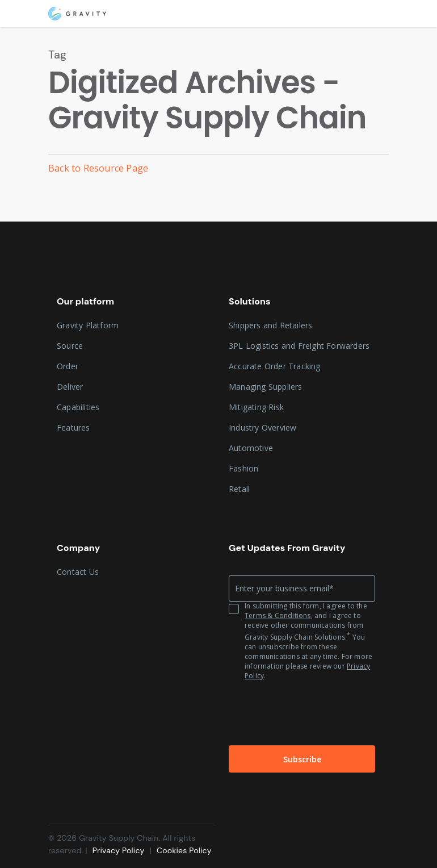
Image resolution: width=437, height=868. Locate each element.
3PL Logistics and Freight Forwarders (299, 346)
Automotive (251, 448)
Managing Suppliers (266, 387)
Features (73, 427)
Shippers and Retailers (270, 325)
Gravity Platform (88, 325)
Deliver (70, 387)
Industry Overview (262, 427)
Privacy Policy (120, 850)
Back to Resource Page (98, 168)
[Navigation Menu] (383, 14)
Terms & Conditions (278, 615)
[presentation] (303, 711)
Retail (239, 489)
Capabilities (78, 407)
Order (68, 366)
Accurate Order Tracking (275, 366)
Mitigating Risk (256, 407)
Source (70, 346)
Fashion (243, 468)
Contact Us (78, 572)
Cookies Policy (184, 850)
